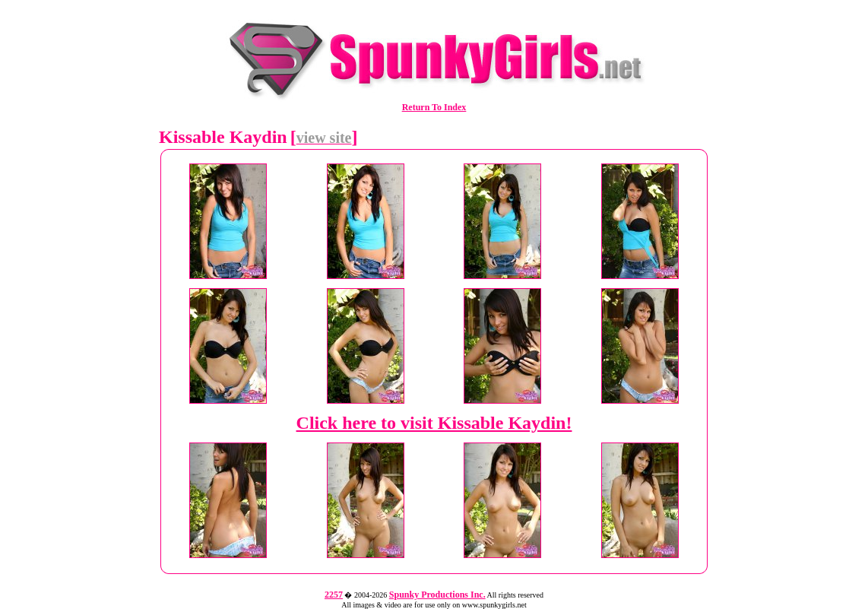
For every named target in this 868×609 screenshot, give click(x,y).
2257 (334, 595)
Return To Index (434, 107)
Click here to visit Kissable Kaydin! (434, 423)
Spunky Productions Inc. (437, 595)
